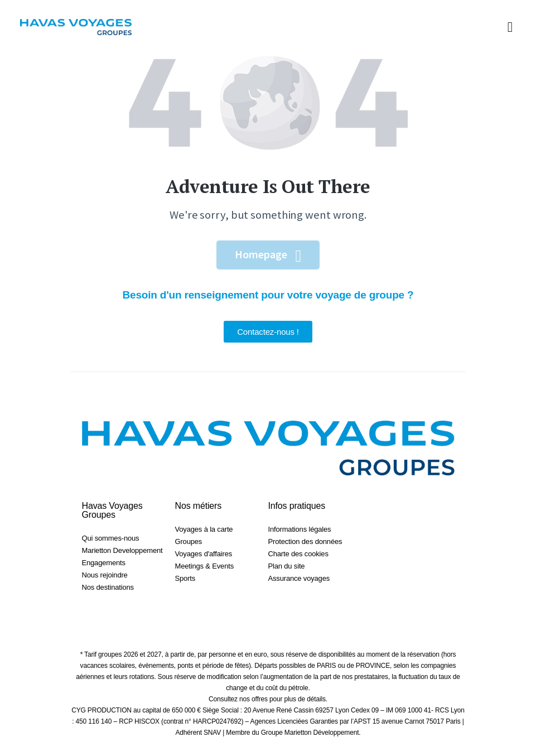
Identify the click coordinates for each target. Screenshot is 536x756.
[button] (510, 27)
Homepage (261, 254)
